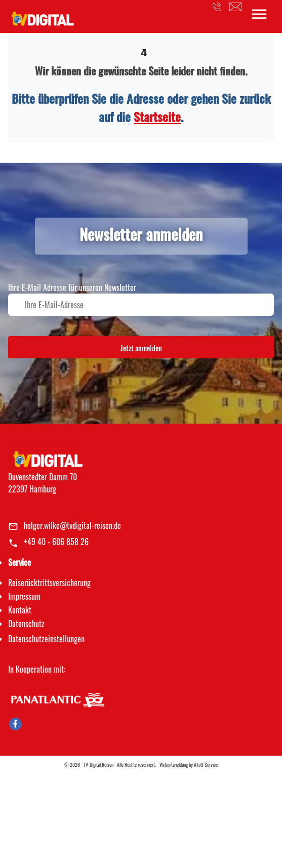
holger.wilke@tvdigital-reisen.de (72, 525)
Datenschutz (26, 624)
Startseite (157, 116)
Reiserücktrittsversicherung (49, 583)
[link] (42, 16)
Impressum (24, 596)
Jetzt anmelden (141, 348)
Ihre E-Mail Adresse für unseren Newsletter (72, 287)
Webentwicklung (174, 764)
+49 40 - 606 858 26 (56, 542)
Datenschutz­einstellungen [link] (46, 639)
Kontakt (20, 610)
